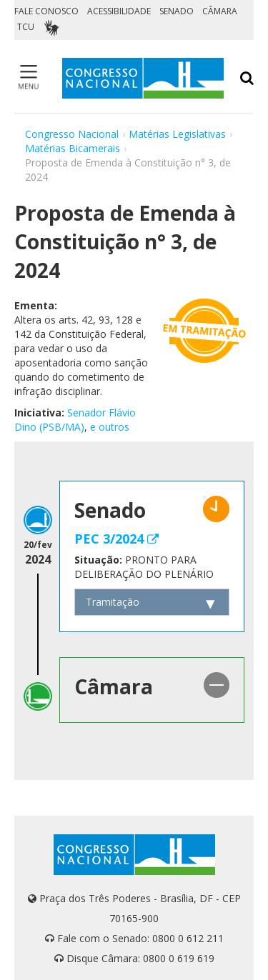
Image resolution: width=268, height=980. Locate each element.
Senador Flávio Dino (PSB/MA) (75, 420)
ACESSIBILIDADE (119, 11)
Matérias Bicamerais (73, 148)
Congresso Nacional (72, 134)
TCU (26, 27)
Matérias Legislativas (177, 134)
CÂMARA (220, 11)
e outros (110, 427)
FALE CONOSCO (46, 11)
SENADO (177, 11)
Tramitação (113, 602)
